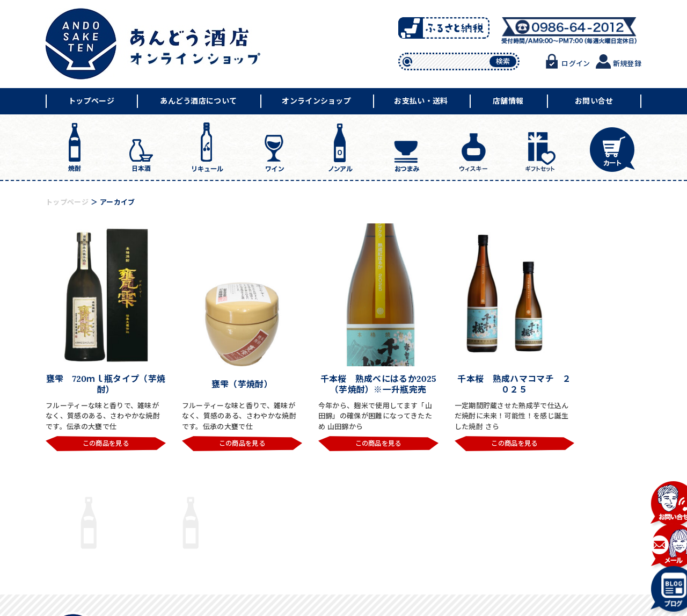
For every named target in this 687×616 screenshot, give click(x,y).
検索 (503, 61)
